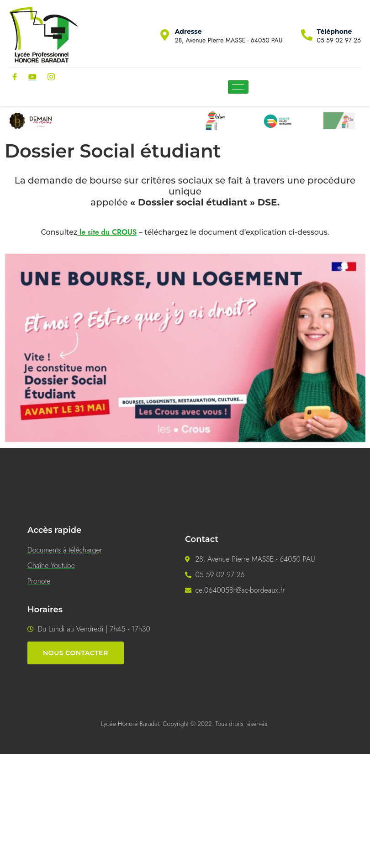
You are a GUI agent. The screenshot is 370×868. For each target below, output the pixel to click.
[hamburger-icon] (238, 87)
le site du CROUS (107, 232)
